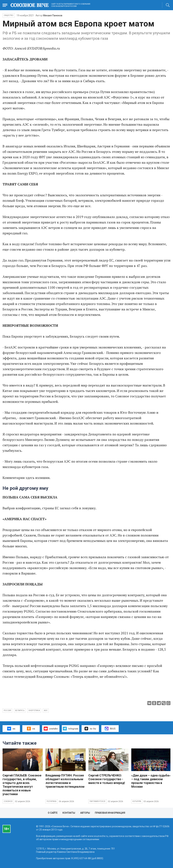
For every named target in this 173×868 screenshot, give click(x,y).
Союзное (8, 801)
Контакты (69, 813)
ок (31, 729)
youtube (51, 729)
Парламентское (98, 801)
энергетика (34, 710)
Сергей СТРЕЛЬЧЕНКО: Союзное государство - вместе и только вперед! (107, 779)
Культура (137, 801)
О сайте (53, 813)
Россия (7, 710)
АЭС (46, 710)
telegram (70, 729)
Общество (9, 15)
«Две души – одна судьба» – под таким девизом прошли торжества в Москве (151, 781)
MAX (110, 729)
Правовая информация (110, 813)
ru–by (90, 729)
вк (11, 729)
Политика (52, 801)
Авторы (85, 813)
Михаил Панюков (53, 15)
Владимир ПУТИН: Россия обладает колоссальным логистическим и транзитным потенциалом (65, 781)
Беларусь (20, 710)
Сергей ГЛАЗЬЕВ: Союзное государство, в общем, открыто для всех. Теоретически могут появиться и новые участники (22, 785)
